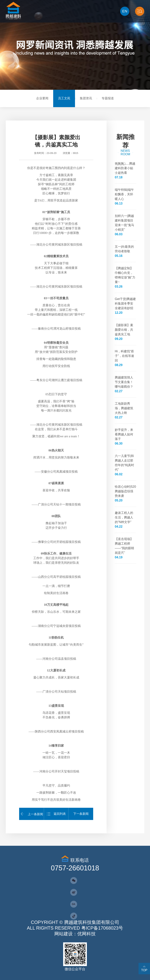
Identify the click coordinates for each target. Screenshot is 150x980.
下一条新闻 (81, 814)
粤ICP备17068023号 (102, 928)
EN (125, 11)
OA (74, 904)
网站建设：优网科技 (75, 934)
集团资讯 (86, 98)
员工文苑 (64, 98)
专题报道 (108, 98)
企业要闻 (42, 98)
